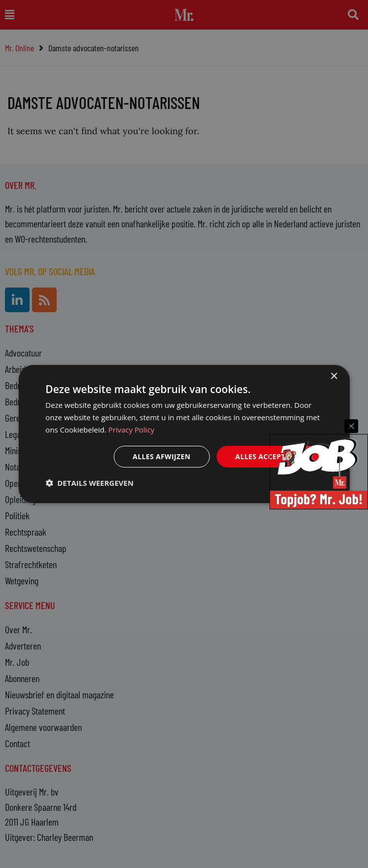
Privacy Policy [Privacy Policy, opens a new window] (132, 430)
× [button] (334, 377)
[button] (89, 483)
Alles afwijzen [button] (161, 456)
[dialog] (184, 434)
